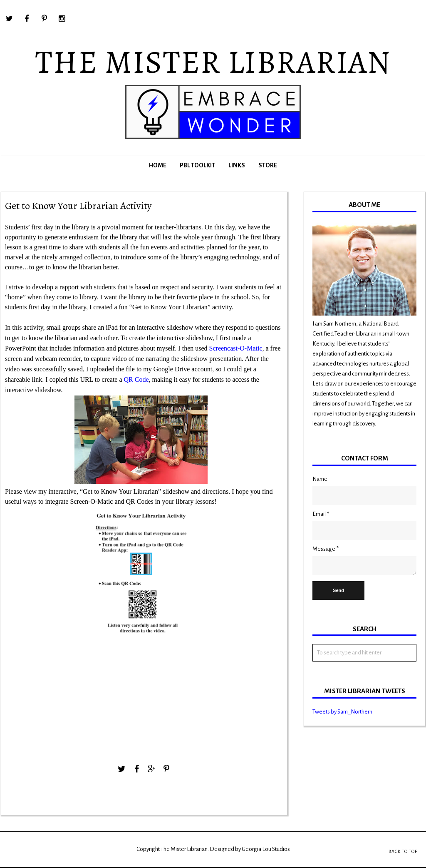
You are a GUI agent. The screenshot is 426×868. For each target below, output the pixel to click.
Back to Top (403, 851)
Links (237, 165)
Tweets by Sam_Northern (342, 712)
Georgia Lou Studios (266, 849)
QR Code (136, 379)
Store (268, 165)
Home (158, 165)
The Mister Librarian (213, 62)
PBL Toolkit (197, 165)
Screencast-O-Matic (236, 348)
